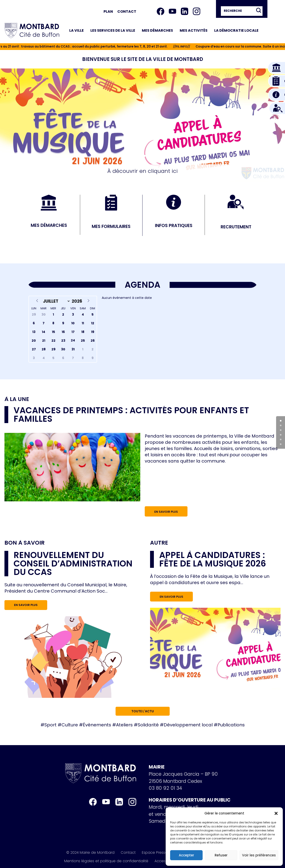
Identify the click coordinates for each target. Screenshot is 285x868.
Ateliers (124, 725)
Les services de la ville (113, 30)
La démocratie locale (236, 30)
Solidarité (148, 725)
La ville (76, 30)
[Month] (55, 301)
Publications (231, 725)
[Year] (78, 301)
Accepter (186, 855)
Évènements (97, 725)
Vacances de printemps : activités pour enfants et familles (131, 414)
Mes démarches (157, 30)
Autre (159, 543)
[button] (276, 813)
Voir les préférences (259, 855)
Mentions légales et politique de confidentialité (106, 861)
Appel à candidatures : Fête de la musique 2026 (213, 559)
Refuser (221, 855)
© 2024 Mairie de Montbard (90, 853)
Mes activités (194, 30)
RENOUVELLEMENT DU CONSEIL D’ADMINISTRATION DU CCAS (73, 563)
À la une (17, 399)
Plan (108, 11)
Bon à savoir (24, 543)
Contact (127, 11)
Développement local (188, 725)
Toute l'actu (143, 711)
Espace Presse (155, 853)
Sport (50, 725)
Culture (70, 725)
